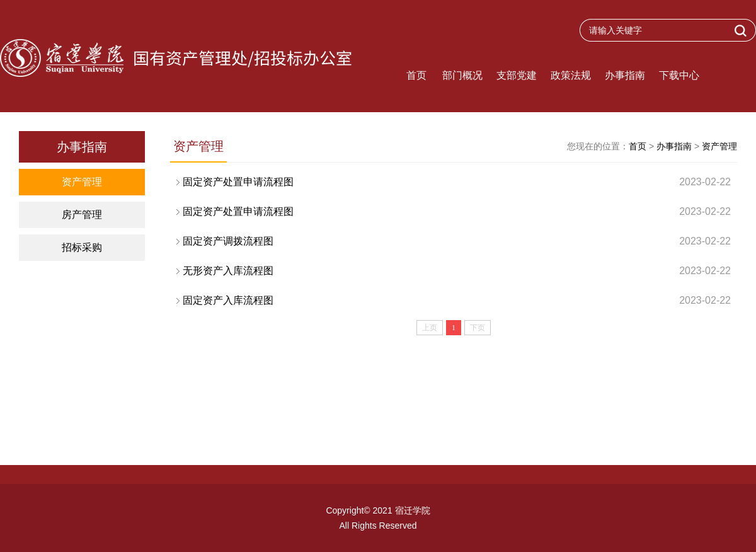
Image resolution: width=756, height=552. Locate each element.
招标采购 (82, 247)
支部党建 (517, 75)
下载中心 (679, 75)
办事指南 (625, 75)
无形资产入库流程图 (457, 271)
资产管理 (82, 182)
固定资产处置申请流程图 (457, 182)
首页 (416, 75)
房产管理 (82, 215)
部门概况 (462, 75)
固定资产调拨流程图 (457, 241)
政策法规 (571, 75)
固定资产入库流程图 (457, 301)
